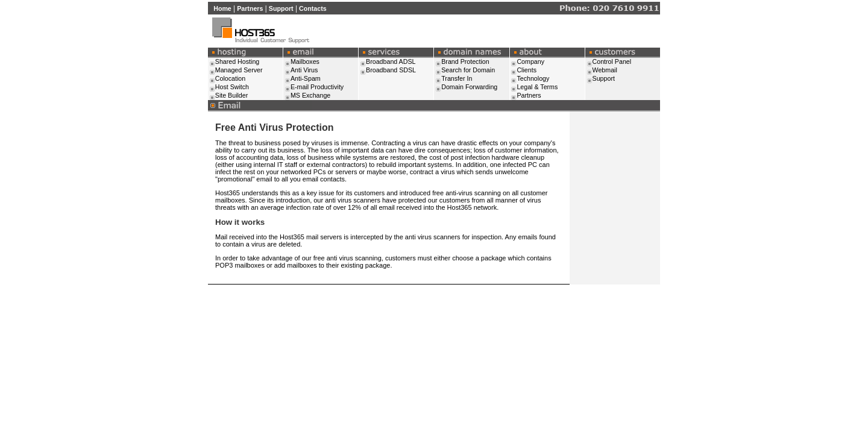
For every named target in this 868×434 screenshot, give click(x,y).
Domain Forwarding (469, 87)
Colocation (230, 78)
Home (222, 8)
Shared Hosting (237, 61)
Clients (527, 70)
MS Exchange (310, 95)
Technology (533, 78)
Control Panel (612, 61)
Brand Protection (465, 61)
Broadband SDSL (391, 70)
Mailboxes (305, 61)
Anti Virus (304, 70)
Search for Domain (468, 70)
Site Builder (232, 95)
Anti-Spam (306, 78)
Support (281, 8)
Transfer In (457, 78)
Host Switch (232, 87)
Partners (250, 8)
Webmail (605, 70)
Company (530, 61)
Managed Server (239, 70)
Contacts (313, 8)
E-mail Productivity (317, 87)
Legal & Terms (537, 87)
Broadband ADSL (391, 61)
